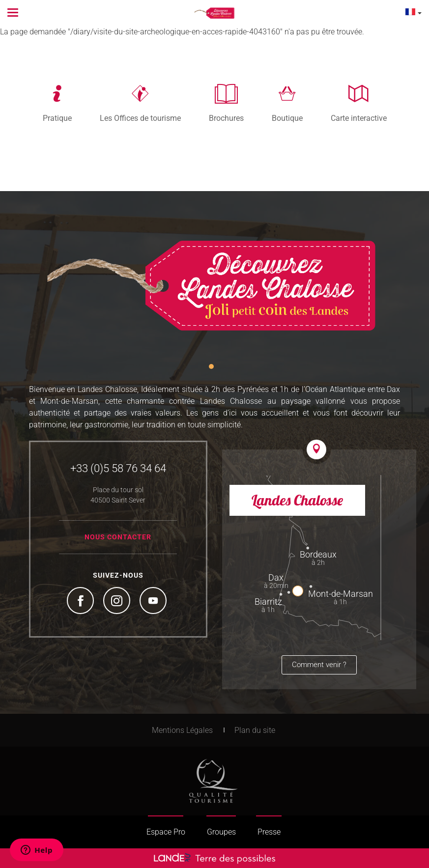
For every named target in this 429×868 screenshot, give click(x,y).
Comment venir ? (319, 665)
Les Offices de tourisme (140, 118)
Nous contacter (118, 537)
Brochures (226, 118)
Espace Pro (166, 832)
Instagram (118, 602)
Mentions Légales (182, 730)
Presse (269, 832)
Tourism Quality (213, 781)
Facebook (82, 602)
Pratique (57, 118)
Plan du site (255, 730)
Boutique (287, 118)
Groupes (221, 832)
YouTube (154, 602)
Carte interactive (359, 118)
